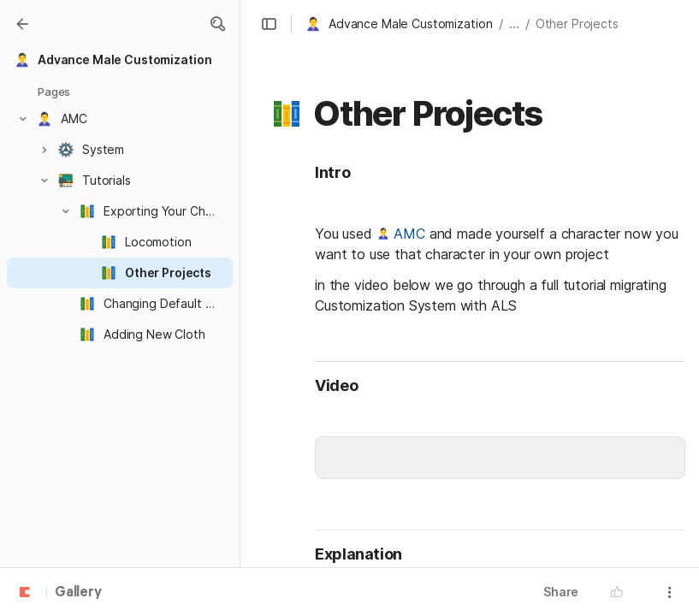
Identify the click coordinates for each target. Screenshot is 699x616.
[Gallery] (22, 24)
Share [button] (561, 592)
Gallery (78, 593)
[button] (217, 24)
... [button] (514, 24)
